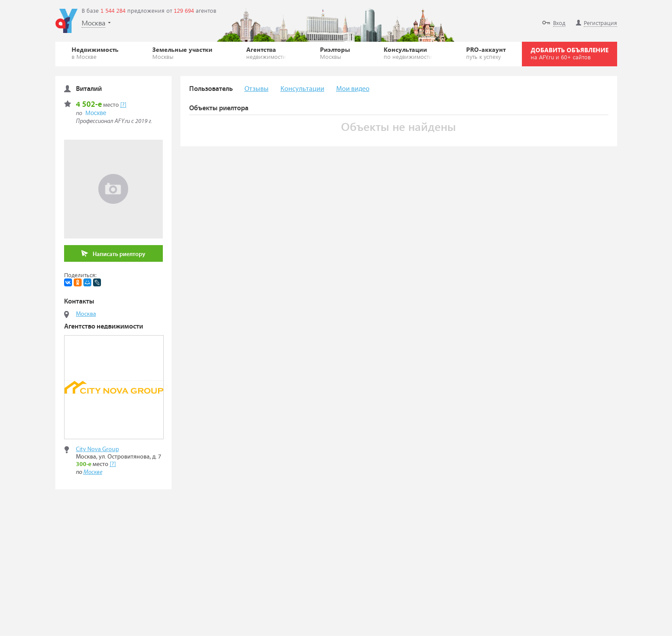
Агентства (266, 53)
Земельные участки (182, 53)
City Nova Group (97, 449)
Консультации (408, 53)
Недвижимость (95, 53)
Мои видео (353, 89)
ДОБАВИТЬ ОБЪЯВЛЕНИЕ (570, 53)
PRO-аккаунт (486, 53)
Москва (86, 314)
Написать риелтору (113, 254)
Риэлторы (335, 53)
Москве (96, 113)
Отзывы (257, 89)
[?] (123, 105)
